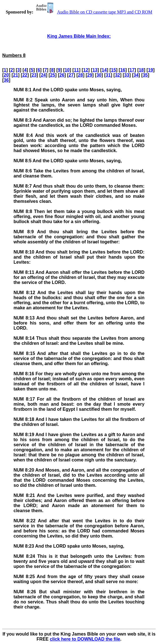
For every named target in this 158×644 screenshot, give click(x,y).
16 (123, 70)
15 (114, 70)
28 (81, 75)
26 (62, 75)
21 (15, 75)
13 (95, 70)
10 (67, 70)
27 (71, 75)
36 (6, 80)
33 (127, 75)
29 (90, 75)
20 (6, 75)
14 (104, 70)
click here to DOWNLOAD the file (85, 639)
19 (151, 70)
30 (99, 75)
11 (76, 70)
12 (86, 70)
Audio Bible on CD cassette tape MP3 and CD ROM (93, 12)
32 (117, 75)
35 (145, 75)
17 (132, 70)
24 (43, 75)
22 (25, 75)
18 (141, 70)
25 (53, 75)
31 (108, 75)
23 (34, 75)
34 (136, 75)
